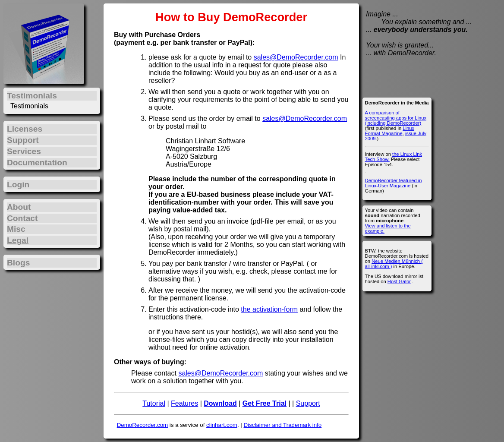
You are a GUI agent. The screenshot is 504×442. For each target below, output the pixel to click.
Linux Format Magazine (390, 131)
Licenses (25, 129)
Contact (22, 218)
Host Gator (399, 281)
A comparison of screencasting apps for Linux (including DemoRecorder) (396, 118)
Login (18, 185)
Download (220, 403)
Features (184, 403)
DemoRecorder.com (143, 425)
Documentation (37, 163)
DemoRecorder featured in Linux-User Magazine (394, 183)
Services (24, 151)
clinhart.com (222, 425)
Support (308, 403)
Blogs (18, 263)
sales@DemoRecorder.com (296, 57)
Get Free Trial (265, 403)
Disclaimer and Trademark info (283, 425)
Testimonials (29, 106)
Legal (18, 240)
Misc (16, 229)
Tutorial (154, 403)
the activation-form (269, 309)
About (19, 207)
